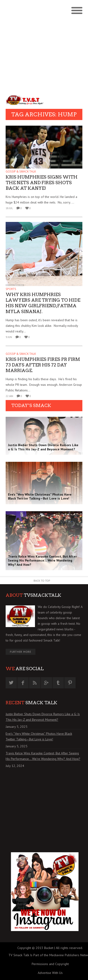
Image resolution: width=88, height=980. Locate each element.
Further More (21, 652)
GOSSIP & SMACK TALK (21, 171)
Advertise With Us (50, 973)
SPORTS (11, 289)
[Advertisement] (44, 46)
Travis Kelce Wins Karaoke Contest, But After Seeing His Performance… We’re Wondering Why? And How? (43, 756)
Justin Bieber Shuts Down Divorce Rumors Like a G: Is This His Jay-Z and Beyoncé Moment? (43, 717)
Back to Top (42, 581)
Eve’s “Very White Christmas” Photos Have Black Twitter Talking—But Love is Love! (39, 736)
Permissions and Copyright (50, 964)
